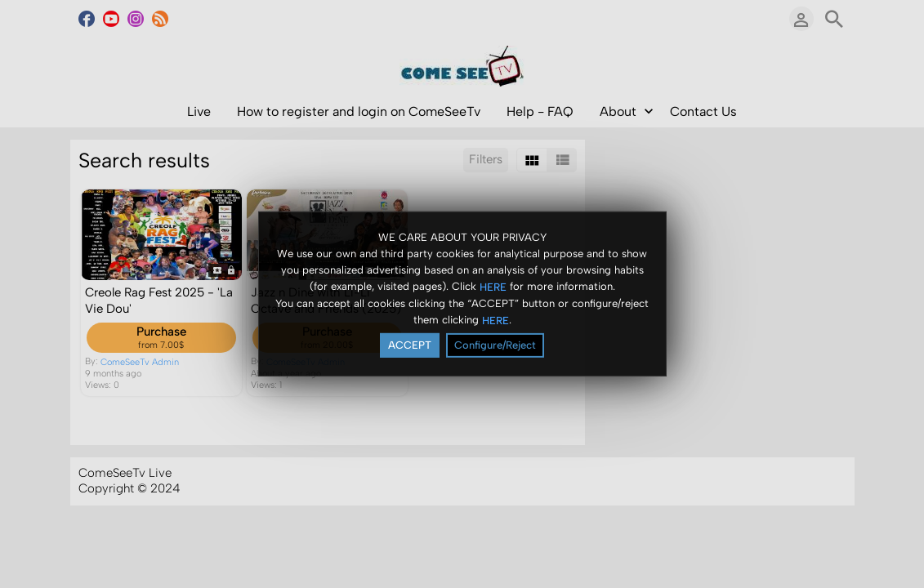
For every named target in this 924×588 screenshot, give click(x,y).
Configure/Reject (495, 346)
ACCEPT (410, 346)
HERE (493, 287)
